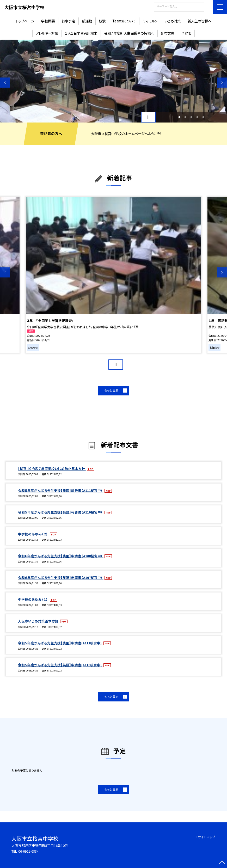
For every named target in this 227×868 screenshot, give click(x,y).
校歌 (102, 21)
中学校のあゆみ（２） (33, 534)
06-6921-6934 (28, 851)
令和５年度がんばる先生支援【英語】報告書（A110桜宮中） (61, 512)
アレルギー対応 (47, 33)
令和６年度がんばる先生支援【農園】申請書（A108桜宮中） (61, 556)
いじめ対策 (173, 21)
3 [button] (191, 117)
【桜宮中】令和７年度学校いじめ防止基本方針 (52, 469)
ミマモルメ (150, 21)
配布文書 (168, 33)
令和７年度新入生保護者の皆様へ (129, 33)
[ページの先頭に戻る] (222, 863)
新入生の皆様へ (200, 21)
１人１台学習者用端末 (81, 33)
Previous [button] (5, 82)
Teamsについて (124, 21)
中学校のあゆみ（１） (33, 599)
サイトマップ (207, 837)
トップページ (25, 21)
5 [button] (203, 117)
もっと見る (111, 390)
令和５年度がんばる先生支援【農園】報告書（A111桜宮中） (61, 490)
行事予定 (68, 21)
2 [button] (185, 117)
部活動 (87, 21)
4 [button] (197, 117)
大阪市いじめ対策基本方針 (39, 621)
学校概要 (48, 21)
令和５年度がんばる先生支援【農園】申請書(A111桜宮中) (60, 643)
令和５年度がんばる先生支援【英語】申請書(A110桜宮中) (60, 665)
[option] (113, 81)
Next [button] (222, 82)
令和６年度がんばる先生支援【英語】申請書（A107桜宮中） (61, 577)
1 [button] (179, 117)
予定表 (186, 33)
